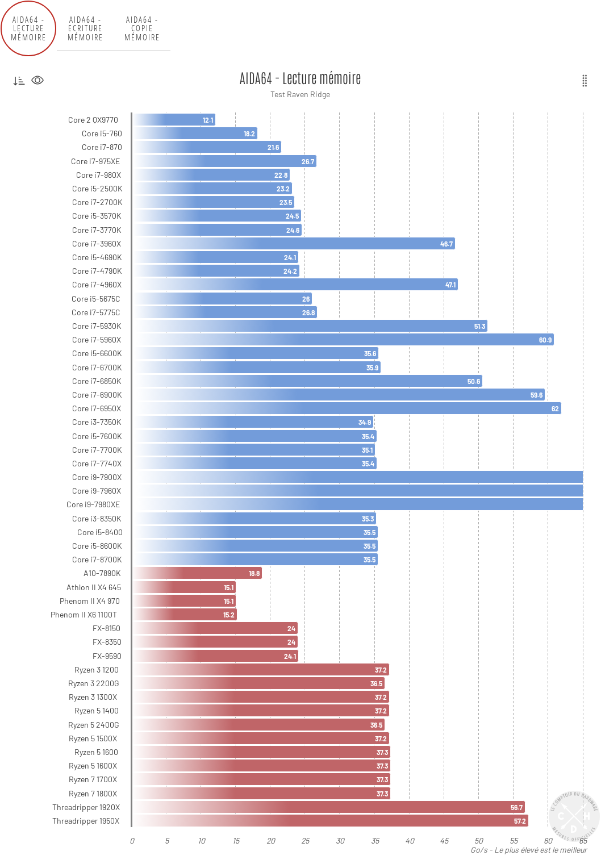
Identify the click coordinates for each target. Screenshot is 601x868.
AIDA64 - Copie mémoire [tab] (142, 28)
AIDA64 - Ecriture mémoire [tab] (85, 28)
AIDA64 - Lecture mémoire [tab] (29, 28)
